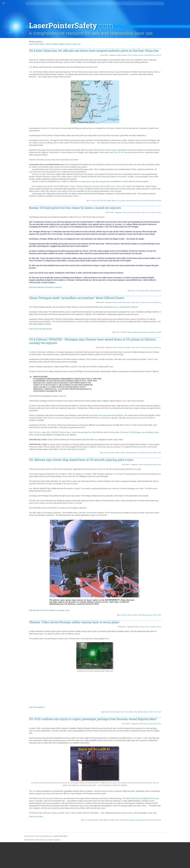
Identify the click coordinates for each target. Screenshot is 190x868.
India (174, 368)
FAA (135, 468)
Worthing (179, 676)
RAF (167, 540)
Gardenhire (170, 334)
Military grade (153, 468)
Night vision (170, 465)
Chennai (175, 252)
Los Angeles (170, 407)
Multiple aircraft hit (152, 201)
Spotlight (177, 598)
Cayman (177, 250)
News (176, 463)
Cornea (155, 845)
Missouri (169, 434)
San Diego (170, 557)
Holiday (168, 359)
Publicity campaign (173, 535)
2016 (168, 139)
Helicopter (138, 301)
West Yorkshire (171, 666)
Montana (177, 434)
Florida (168, 322)
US (87, 201)
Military (105, 201)
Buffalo (177, 240)
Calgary (176, 242)
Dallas (168, 296)
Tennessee (170, 625)
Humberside (170, 366)
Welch (177, 654)
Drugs (168, 305)
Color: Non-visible (172, 272)
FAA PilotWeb (110, 447)
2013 (168, 146)
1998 (168, 165)
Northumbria (170, 480)
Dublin (174, 305)
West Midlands (171, 661)
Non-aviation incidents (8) (175, 103)
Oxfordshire (170, 504)
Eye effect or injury (135, 213)
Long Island (181, 405)
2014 (168, 144)
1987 (168, 170)
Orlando (176, 497)
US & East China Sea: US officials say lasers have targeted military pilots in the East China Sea (99, 39)
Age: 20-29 (170, 184)
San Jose (169, 560)
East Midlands (171, 310)
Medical (181, 417)
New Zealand (179, 458)
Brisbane (181, 235)
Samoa (180, 555)
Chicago (177, 255)
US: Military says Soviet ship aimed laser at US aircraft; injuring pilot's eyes (93, 475)
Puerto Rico (170, 538)
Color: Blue (181, 264)
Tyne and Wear (171, 635)
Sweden (176, 615)
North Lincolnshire (172, 472)
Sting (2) (169, 108)
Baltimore (176, 218)
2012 (168, 149)
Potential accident (172, 531)
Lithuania (169, 400)
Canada (169, 247)
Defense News (77, 447)
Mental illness (180, 419)
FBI (184, 318)
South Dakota (171, 589)
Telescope (178, 623)
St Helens (169, 601)
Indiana (180, 368)
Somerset (169, 581)
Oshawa (169, 499)
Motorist (169, 439)
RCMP (173, 540)
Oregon (168, 497)
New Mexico (181, 456)
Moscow (178, 436)
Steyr (182, 608)
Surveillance (177, 613)
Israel (179, 376)
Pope (168, 528)
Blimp (168, 228)
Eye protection (118, 201)
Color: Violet (170, 279)
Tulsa (175, 632)
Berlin (168, 226)
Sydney (179, 618)
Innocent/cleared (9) (173, 93)
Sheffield (169, 574)
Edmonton (170, 313)
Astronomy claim (172, 209)
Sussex (168, 615)
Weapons (169, 654)
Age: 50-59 (180, 187)
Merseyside (170, 422)
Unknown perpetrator (137, 845)
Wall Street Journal (56, 155)
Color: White (181, 279)
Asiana (174, 206)
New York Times (55, 628)
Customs (169, 293)
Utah (167, 642)
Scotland (169, 565)
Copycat (169, 286)
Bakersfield (175, 216)
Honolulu (169, 364)
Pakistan (169, 506)
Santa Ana (178, 560)
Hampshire (170, 349)
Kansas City (180, 380)
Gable (181, 332)
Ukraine (103, 729)
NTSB (173, 487)
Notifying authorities (173, 482)
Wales (168, 649)
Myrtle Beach (171, 451)
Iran (181, 371)
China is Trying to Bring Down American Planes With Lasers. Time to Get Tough (113, 184)
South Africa (179, 581)
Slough (178, 577)
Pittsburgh (169, 526)
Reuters (61, 341)
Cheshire (169, 255)
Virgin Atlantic (171, 647)
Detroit (178, 301)
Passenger (170, 511)
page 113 (121, 532)
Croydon (176, 291)
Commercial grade (140, 201)
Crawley (169, 291)
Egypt (177, 313)
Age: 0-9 (169, 182)
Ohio (177, 489)
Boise (168, 233)
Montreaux (170, 436)
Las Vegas (170, 390)
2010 (168, 153)
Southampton (171, 594)
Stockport (169, 611)
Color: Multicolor (172, 269)
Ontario (182, 494)
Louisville (180, 407)
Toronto (168, 627)
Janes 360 (58, 447)
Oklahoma (170, 492)
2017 (168, 136)
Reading (180, 540)
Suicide (168, 613)
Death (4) (169, 74)
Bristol (168, 238)
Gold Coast (170, 342)
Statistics (180, 606)
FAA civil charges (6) (173, 84)
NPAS (182, 485)
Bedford (176, 223)
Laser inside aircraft (173, 393)
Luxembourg (170, 410)
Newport (169, 463)
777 (179, 177)
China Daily (50, 341)
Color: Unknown (172, 276)
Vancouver (175, 642)
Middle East (170, 426)
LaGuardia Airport (178, 385)
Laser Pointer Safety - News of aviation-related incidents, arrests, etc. (67, 31)
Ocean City (170, 489)
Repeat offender (172, 545)
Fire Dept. (169, 320)
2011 (168, 151)
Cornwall (169, 288)
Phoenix (180, 516)
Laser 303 (179, 390)
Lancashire (178, 388)
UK (185, 635)
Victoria (183, 642)
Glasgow (177, 337)
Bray (174, 235)
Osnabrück (178, 499)
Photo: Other (153, 632)
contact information (74, 862)
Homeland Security (173, 361)
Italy (184, 376)
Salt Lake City (171, 555)
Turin (180, 632)
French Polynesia (172, 330)
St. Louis (178, 601)
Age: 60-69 (170, 189)
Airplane (110, 201)
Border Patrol (176, 233)
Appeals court (171, 204)
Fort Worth (177, 325)
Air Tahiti (177, 192)
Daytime (169, 298)
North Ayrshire (178, 468)
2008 (168, 158)
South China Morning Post (94, 447)
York (185, 676)
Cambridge (178, 245)
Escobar (176, 315)
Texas (178, 625)
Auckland (169, 211)
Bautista (169, 223)
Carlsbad (169, 250)
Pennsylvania (171, 514)
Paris (168, 509)
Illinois (168, 368)
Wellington (170, 657)
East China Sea (97, 201)
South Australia (171, 584)
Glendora (178, 339)
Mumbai (169, 448)
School (181, 562)
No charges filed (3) (173, 100)
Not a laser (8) (171, 105)
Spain (183, 596)
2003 (168, 163)
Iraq (167, 373)
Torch (183, 625)
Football (169, 325)
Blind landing (176, 228)
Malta (179, 410)
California (169, 245)
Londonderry (178, 402)
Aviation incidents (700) (174, 62)
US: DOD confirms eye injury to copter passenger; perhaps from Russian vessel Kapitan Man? (95, 738)
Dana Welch (177, 296)
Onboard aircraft (172, 494)
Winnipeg (169, 673)
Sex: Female (176, 569)
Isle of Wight (170, 376)
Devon (168, 303)
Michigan (169, 424)
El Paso (169, 315)
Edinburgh (182, 310)
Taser (180, 620)
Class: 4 (169, 262)
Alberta (177, 196)
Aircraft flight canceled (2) (175, 57)
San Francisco (180, 557)
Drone (182, 303)
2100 (168, 122)
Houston (177, 364)
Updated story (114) (173, 115)
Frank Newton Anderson (175, 327)
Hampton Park (171, 351)
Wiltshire (177, 671)
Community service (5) (174, 69)
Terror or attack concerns (132, 46)
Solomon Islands (172, 579)
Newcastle (177, 460)
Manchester (170, 412)
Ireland (173, 373)
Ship (136, 632)
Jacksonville (170, 378)
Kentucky (174, 383)
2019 (168, 132)
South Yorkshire (172, 591)
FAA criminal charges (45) (175, 86)
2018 (168, 134)
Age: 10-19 (178, 182)
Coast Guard (170, 264)
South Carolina (171, 586)
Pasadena (175, 509)
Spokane (169, 598)
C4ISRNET (67, 447)
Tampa (174, 620)
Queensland (181, 538)
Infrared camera (172, 371)
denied (101, 454)
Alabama (169, 196)
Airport (176, 194)
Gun (175, 344)
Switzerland (170, 618)
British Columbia (178, 238)
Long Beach (170, 405)
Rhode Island (178, 548)
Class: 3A (182, 259)
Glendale (169, 339)
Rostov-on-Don (180, 550)
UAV (180, 635)
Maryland (174, 414)
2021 (168, 127)
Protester (169, 533)
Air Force (169, 192)
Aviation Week (178, 213)
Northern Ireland (172, 477)
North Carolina (171, 470)
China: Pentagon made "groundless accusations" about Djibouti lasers (89, 308)
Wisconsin (178, 673)
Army (132, 729)
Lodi (184, 400)
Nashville (180, 451)
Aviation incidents (118, 46)
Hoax (178, 356)
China (90, 201)
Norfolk (168, 468)
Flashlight (178, 320)
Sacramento (177, 552)
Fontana (176, 322)
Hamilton (178, 347)
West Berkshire (171, 659)
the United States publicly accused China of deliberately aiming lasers (123, 145)
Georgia (179, 334)
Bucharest (169, 240)
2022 (168, 124)
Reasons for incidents (174, 543)
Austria (168, 213)
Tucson (168, 632)
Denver (176, 298)
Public (176, 533)
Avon (168, 216)
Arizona (180, 204)
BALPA (168, 218)
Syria (168, 620)
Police (182, 526)
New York (169, 458)
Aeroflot (169, 180)
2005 (168, 161)
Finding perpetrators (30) (175, 88)
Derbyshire (170, 301)
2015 (168, 141)
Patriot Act (179, 511)
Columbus (178, 281)
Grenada (169, 344)
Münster (176, 448)
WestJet (169, 671)
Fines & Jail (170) (172, 91)
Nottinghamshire (172, 485)
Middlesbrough (171, 429)
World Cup (170, 676)
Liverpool (178, 400)
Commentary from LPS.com (149, 46)
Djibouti (121, 345)
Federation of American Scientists (61, 297)
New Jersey (170, 456)
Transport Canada (172, 630)
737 (174, 177)
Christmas (175, 257)
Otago (168, 502)
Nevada (183, 453)
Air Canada (180, 189)
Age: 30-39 (180, 184)
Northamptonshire (172, 475)
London (168, 402)
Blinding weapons (128, 201)
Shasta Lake (179, 572)
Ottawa (174, 502)
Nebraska (175, 453)
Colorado (169, 281)
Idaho (178, 366)
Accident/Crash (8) (173, 50)
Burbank (169, 242)
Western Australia (172, 669)
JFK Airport (170, 380)
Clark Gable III (171, 259)
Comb (168, 284)
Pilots (181, 523)
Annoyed (169, 201)
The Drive (49, 447)
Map (167, 414)
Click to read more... (49, 842)
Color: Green (121, 729)
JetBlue (179, 378)
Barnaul (176, 221)
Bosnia (129, 301)
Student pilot (179, 611)
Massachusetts (171, 417)
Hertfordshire (180, 354)
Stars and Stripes (84, 155)
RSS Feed (169, 678)
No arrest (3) (170, 98)
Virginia (168, 177)
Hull (183, 364)
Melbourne (170, 419)
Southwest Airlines (173, 596)
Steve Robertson (172, 608)
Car (175, 247)
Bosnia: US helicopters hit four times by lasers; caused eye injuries (87, 208)
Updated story (153, 312)
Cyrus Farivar (179, 293)
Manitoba (180, 412)
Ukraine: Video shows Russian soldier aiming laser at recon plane (86, 639)
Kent (167, 383)
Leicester (169, 397)
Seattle (97, 845)
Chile (184, 255)
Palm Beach (178, 506)
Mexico (178, 422)
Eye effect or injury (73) (174, 81)
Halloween (170, 347)
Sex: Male (169, 572)
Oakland (180, 487)
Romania (169, 550)
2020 (168, 129)
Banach (168, 221)
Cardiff (180, 247)
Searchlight (170, 567)
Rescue (182, 545)
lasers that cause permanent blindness (121, 430)
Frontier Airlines (172, 332)
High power (170, 356)
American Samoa (172, 199)
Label (168, 385)
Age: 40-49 (170, 187)
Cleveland (177, 262)
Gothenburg (180, 342)
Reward (169, 548)
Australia (177, 211)
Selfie (168, 569)
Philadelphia (170, 516)
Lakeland (169, 388)
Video (147, 729)
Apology (177, 201)
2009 (168, 156)
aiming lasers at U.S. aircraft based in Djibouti (133, 317)
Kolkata (182, 383)
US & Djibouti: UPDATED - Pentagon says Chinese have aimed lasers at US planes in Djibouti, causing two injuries (99, 354)
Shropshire (170, 577)
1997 (168, 168)
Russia (121, 632)
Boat (182, 230)
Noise (178, 465)
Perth (179, 514)
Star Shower (170, 606)
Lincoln (177, 397)
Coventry (177, 288)
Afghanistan (178, 180)
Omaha (178, 492)
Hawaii (181, 351)
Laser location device (174, 395)
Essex (183, 315)
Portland (174, 528)
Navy (168, 453)
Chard (168, 252)
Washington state (89, 845)
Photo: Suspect (171, 523)
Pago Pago (180, 504)
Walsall (175, 649)
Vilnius (174, 644)
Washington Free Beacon (120, 464)
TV (185, 632)
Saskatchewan (171, 562)
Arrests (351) (171, 59)
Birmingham (176, 226)
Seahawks (178, 565)
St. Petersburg (171, 603)
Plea (177, 526)
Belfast (183, 223)
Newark (168, 460)
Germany (169, 337)
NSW (168, 487)
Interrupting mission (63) (175, 96)
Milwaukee (181, 431)
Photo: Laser (153, 729)
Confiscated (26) (172, 71)
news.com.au (69, 155)
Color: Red (170, 274)
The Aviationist (51, 725)
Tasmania (169, 623)
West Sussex (171, 664)
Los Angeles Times (75, 628)
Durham (181, 305)
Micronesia (178, 424)
